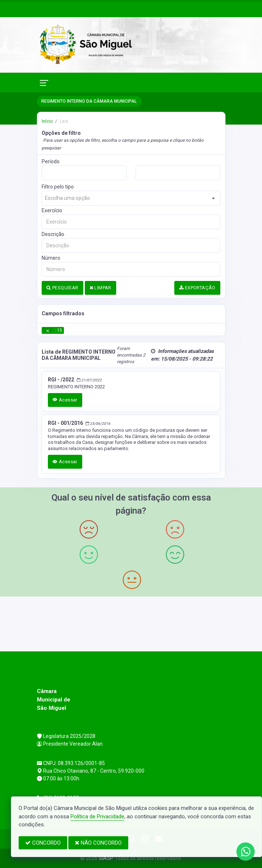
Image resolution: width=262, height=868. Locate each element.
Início (47, 121)
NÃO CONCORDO (98, 843)
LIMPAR (100, 288)
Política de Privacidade (97, 816)
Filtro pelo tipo (58, 187)
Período (51, 161)
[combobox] (131, 198)
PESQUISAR (62, 288)
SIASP (106, 858)
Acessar (65, 400)
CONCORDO (43, 843)
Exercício (52, 210)
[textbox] (131, 198)
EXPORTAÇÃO (197, 288)
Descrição (53, 234)
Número (51, 258)
